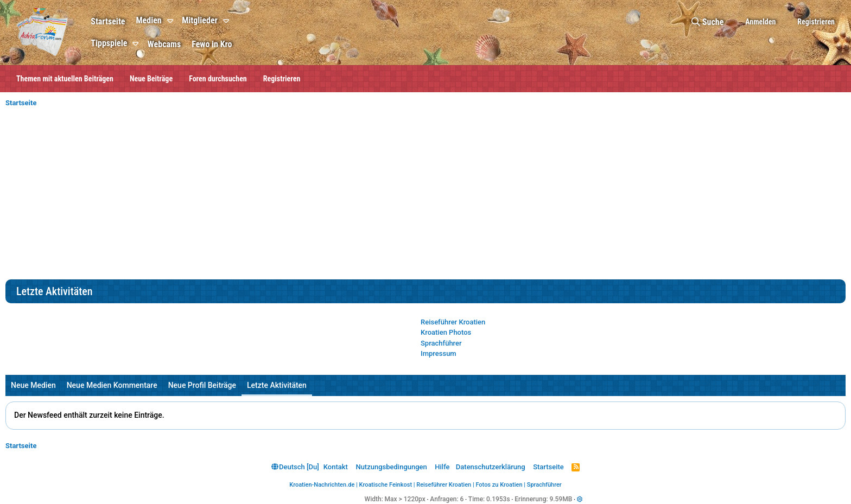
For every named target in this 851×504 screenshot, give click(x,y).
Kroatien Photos (446, 332)
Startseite (108, 21)
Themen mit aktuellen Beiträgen (65, 79)
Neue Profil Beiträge (202, 385)
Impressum (439, 353)
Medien (148, 20)
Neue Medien (33, 385)
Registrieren (282, 79)
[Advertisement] (426, 198)
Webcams (164, 44)
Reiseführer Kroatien (453, 322)
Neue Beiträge (151, 79)
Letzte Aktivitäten (277, 385)
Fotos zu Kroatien (499, 485)
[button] (172, 21)
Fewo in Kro (212, 44)
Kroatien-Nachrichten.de (322, 485)
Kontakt (336, 467)
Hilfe (442, 467)
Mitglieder (200, 20)
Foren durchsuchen (218, 79)
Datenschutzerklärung (491, 467)
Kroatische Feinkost (386, 485)
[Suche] (707, 22)
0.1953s (498, 499)
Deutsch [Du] (295, 467)
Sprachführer (441, 343)
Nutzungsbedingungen (391, 467)
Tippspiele (109, 43)
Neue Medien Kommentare (112, 385)
